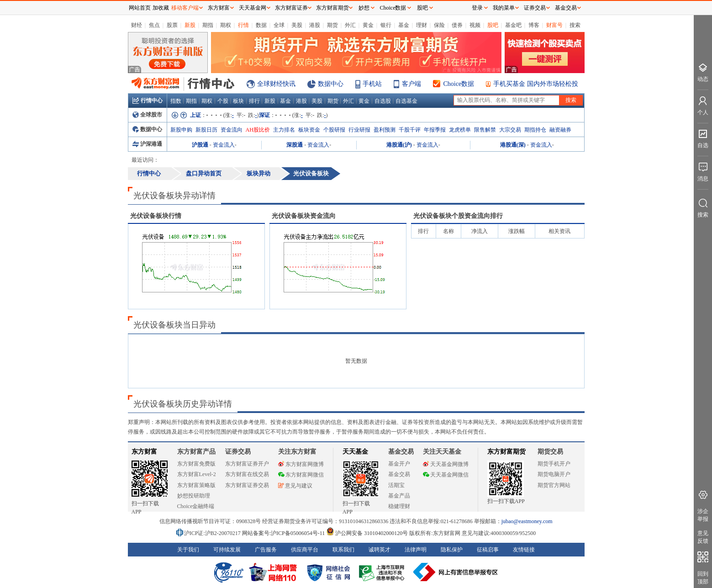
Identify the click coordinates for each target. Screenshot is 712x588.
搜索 (575, 25)
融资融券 (560, 130)
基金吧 (513, 25)
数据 (261, 25)
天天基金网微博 (446, 464)
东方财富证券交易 (247, 485)
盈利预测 (385, 130)
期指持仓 (535, 130)
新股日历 (206, 130)
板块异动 (258, 173)
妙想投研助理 (194, 496)
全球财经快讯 (276, 84)
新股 (190, 25)
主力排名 (284, 130)
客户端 (411, 84)
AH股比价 (258, 130)
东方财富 (144, 452)
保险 (439, 25)
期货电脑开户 (554, 474)
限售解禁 (485, 130)
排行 (254, 101)
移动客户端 (185, 8)
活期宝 (396, 485)
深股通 (295, 145)
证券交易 (535, 8)
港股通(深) (513, 145)
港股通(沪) (399, 145)
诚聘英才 (380, 550)
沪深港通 (147, 144)
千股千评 (410, 130)
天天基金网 (253, 8)
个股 (223, 101)
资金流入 (224, 145)
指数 (176, 101)
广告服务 (266, 550)
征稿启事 (488, 550)
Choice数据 (459, 84)
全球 (279, 25)
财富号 (554, 25)
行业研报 (359, 130)
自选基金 (406, 101)
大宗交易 (510, 130)
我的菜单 (504, 8)
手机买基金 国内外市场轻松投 (536, 84)
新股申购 (181, 130)
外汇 (350, 25)
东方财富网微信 (301, 475)
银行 (386, 25)
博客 (534, 25)
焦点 (154, 25)
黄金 (368, 25)
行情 (243, 25)
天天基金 (355, 452)
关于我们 (188, 550)
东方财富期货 (506, 452)
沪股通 (200, 145)
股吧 (493, 25)
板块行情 (156, 216)
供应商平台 (305, 550)
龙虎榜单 (460, 130)
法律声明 (416, 550)
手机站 (372, 84)
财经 (137, 25)
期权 (226, 25)
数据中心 (331, 84)
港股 (315, 25)
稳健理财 (399, 506)
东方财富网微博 (301, 464)
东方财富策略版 (196, 485)
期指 (208, 25)
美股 (297, 25)
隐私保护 (452, 550)
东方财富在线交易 (247, 474)
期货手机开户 (554, 464)
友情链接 (524, 550)
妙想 (364, 8)
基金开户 (399, 464)
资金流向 (232, 130)
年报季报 (435, 130)
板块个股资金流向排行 (458, 216)
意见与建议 (295, 486)
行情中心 (148, 101)
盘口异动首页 (204, 173)
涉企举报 (703, 515)
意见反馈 (703, 537)
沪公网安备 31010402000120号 (367, 533)
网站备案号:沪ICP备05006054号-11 (284, 533)
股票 (172, 25)
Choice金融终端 (196, 506)
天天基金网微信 (446, 475)
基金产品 (399, 496)
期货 (332, 25)
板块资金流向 (304, 216)
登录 (477, 8)
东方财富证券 (291, 8)
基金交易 (399, 474)
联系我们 (343, 550)
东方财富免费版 (196, 464)
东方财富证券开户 (247, 464)
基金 (404, 25)
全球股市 (147, 115)
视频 (475, 25)
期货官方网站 (554, 485)
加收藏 (161, 8)
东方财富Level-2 (197, 474)
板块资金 (309, 130)
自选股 (383, 101)
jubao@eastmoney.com (527, 521)
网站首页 (140, 8)
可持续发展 (227, 550)
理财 (422, 25)
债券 (457, 25)
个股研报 (334, 130)
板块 (238, 101)
